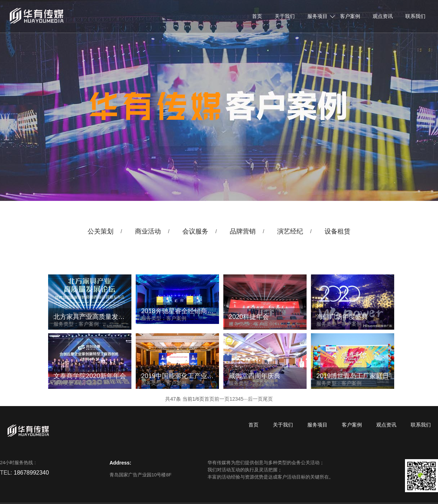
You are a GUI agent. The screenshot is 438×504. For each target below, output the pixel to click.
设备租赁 (337, 231)
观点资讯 (383, 16)
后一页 (255, 399)
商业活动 (148, 231)
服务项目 (317, 16)
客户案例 (350, 16)
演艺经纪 (290, 231)
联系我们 (415, 16)
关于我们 (285, 16)
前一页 (222, 399)
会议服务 (195, 231)
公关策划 (101, 231)
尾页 (268, 399)
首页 (257, 16)
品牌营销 (243, 231)
